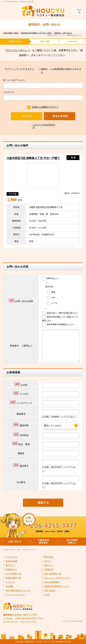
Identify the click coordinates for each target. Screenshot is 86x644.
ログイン (48, 561)
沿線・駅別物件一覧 (53, 574)
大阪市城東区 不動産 (11, 33)
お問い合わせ (50, 590)
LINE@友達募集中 (52, 582)
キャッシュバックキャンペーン (57, 578)
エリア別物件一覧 (13, 574)
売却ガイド (49, 565)
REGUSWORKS (77, 621)
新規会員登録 (11, 561)
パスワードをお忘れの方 (44, 126)
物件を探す (49, 557)
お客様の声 (49, 569)
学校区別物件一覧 (13, 578)
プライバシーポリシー (18, 50)
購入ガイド (10, 565)
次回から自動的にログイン (43, 107)
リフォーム (10, 582)
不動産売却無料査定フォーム (56, 586)
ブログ (47, 595)
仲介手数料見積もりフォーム (18, 590)
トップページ (11, 557)
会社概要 (9, 586)
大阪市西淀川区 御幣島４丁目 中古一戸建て (36, 33)
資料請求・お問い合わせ (63, 33)
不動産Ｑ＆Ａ (11, 569)
